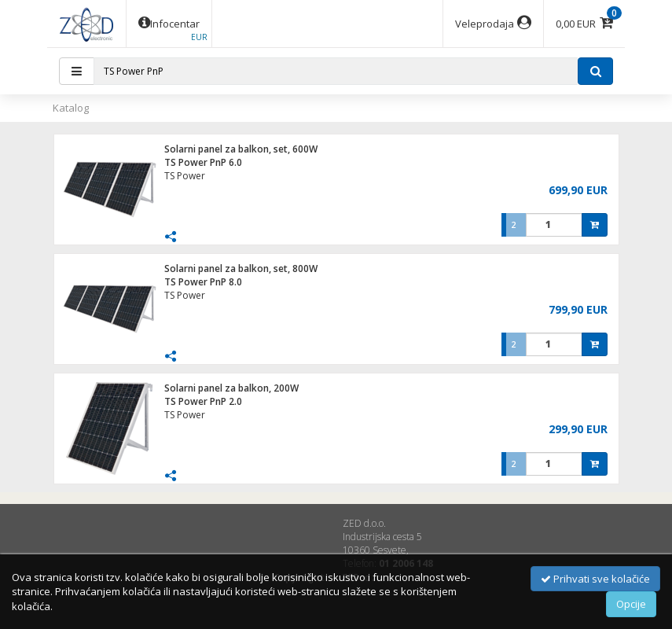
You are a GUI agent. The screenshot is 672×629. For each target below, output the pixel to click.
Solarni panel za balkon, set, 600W (241, 149)
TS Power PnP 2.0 (203, 401)
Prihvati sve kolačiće (595, 579)
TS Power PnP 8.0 (203, 282)
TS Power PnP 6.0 (203, 162)
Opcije (631, 604)
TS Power (185, 176)
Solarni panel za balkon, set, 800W (241, 269)
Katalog (71, 108)
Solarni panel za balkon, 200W (231, 388)
